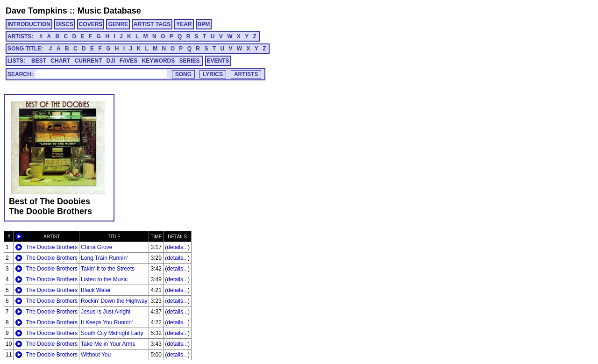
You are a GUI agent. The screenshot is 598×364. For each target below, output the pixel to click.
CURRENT (89, 61)
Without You (96, 355)
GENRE (118, 24)
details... (177, 247)
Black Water (96, 290)
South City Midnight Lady (112, 333)
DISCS (65, 24)
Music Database (109, 11)
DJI (111, 61)
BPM (204, 24)
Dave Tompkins (36, 11)
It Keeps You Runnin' (107, 322)
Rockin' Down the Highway (114, 301)
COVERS (91, 24)
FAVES (128, 61)
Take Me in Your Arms (108, 344)
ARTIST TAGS (152, 24)
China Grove (96, 247)
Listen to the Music (104, 279)
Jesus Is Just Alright (106, 312)
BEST (39, 61)
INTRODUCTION (29, 24)
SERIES (190, 61)
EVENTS (218, 61)
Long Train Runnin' (104, 258)
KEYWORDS (159, 61)
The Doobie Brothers (52, 247)
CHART (60, 61)
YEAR (184, 24)
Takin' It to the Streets (108, 269)
